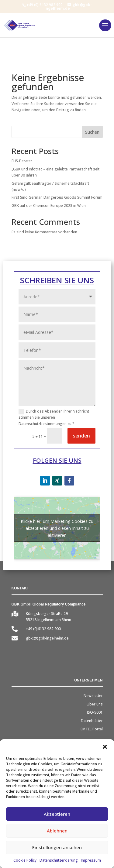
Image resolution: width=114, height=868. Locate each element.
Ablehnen (57, 831)
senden (81, 436)
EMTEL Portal (92, 729)
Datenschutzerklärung (59, 860)
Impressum (91, 860)
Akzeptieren (57, 814)
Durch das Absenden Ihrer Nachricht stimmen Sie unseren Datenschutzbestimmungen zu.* (54, 417)
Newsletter (93, 696)
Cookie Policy (25, 860)
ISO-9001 (95, 712)
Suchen (92, 132)
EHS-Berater (22, 161)
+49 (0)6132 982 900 (43, 629)
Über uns (95, 704)
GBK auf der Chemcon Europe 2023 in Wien (49, 206)
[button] (105, 747)
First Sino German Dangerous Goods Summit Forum (57, 197)
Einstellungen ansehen (57, 847)
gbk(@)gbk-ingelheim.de (47, 638)
